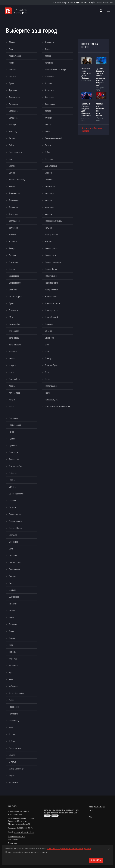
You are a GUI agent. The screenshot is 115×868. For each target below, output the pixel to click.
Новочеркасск (51, 310)
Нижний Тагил (51, 269)
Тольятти (13, 624)
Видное (12, 187)
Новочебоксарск (52, 303)
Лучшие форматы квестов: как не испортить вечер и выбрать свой (100, 77)
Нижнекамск (50, 255)
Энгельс (12, 762)
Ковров (48, 56)
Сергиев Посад (15, 528)
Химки (12, 700)
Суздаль (13, 576)
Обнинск (49, 331)
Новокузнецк (51, 276)
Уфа (11, 672)
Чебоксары (14, 707)
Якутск (12, 776)
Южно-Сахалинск (16, 769)
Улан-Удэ (13, 659)
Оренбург (49, 358)
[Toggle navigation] (108, 11)
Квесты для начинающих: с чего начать (100, 110)
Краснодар (50, 97)
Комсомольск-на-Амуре (56, 70)
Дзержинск (14, 276)
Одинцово (49, 338)
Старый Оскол (15, 562)
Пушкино (13, 446)
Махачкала (50, 180)
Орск (47, 372)
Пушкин (12, 439)
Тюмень (12, 652)
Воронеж (13, 242)
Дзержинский (15, 283)
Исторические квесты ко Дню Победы (86, 73)
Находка (49, 242)
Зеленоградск (15, 345)
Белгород (13, 132)
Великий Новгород (17, 180)
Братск (12, 166)
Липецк (48, 145)
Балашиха (13, 118)
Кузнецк (48, 118)
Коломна (49, 63)
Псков (12, 432)
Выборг (12, 248)
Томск (12, 631)
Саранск (13, 501)
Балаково (13, 111)
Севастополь (15, 514)
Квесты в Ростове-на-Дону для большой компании (86, 110)
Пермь (48, 393)
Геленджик (14, 262)
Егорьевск (13, 310)
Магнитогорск (51, 166)
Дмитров (13, 290)
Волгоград (13, 214)
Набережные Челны (53, 221)
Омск (47, 345)
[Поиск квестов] (101, 11)
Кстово (48, 111)
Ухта (11, 679)
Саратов (13, 507)
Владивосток (15, 193)
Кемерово (49, 42)
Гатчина (12, 255)
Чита (11, 727)
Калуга (12, 400)
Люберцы (49, 159)
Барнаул (13, 125)
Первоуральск (51, 386)
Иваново (13, 352)
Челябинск (14, 714)
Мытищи (49, 214)
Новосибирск (51, 297)
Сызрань (13, 590)
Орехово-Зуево (52, 365)
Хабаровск (14, 686)
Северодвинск (15, 521)
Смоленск (13, 542)
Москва (48, 200)
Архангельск (15, 97)
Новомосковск (52, 283)
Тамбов (12, 611)
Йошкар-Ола (14, 379)
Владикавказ (15, 200)
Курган (48, 125)
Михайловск (50, 187)
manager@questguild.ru (24, 832)
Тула (11, 645)
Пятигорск (13, 452)
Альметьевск (15, 56)
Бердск (12, 138)
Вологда (13, 235)
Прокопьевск (15, 425)
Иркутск (12, 365)
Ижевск (12, 358)
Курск (47, 132)
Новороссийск (51, 290)
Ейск (11, 317)
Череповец (14, 721)
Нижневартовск (52, 248)
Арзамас (13, 83)
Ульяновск (14, 666)
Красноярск (50, 104)
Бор (11, 159)
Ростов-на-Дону (16, 466)
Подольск (13, 418)
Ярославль (14, 783)
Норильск (49, 324)
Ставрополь (14, 556)
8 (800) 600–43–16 (84, 3)
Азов (11, 49)
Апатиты (13, 77)
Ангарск (13, 70)
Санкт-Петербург (16, 494)
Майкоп (48, 173)
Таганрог (13, 604)
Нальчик (49, 228)
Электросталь (15, 748)
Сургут (12, 583)
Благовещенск (15, 152)
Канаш (12, 407)
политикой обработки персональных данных (69, 849)
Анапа (12, 63)
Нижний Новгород (53, 262)
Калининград (15, 393)
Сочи (11, 549)
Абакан (12, 42)
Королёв (49, 83)
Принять (96, 860)
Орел (47, 352)
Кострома (49, 90)
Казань (12, 386)
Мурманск (49, 207)
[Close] (109, 849)
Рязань (12, 480)
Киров (47, 49)
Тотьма (12, 638)
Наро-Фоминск (52, 235)
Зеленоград (14, 338)
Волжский (13, 228)
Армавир (13, 90)
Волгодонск (14, 221)
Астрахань (14, 104)
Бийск (12, 145)
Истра (11, 372)
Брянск (12, 173)
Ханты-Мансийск (16, 693)
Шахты (12, 734)
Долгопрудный (15, 297)
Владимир (13, 207)
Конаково (49, 77)
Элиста (12, 755)
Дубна (12, 303)
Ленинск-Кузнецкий (53, 138)
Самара (12, 487)
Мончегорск (50, 193)
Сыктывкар (14, 597)
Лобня (48, 152)
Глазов (12, 269)
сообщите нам (72, 810)
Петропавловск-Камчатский (57, 407)
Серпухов (13, 535)
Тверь (11, 617)
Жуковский (14, 331)
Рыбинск (13, 473)
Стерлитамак (15, 569)
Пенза (47, 379)
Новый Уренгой (52, 317)
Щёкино (12, 741)
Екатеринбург (15, 324)
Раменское (14, 459)
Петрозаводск (51, 400)
